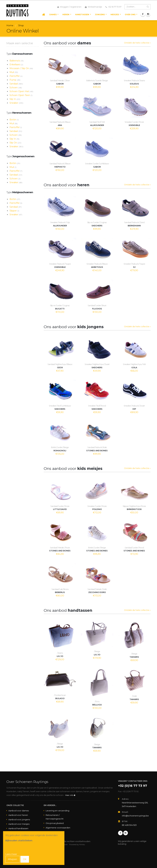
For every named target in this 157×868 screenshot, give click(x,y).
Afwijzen (12, 859)
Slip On (15, 143)
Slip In (15, 99)
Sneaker (16, 103)
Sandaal (16, 84)
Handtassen (82, 15)
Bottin (14, 120)
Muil (14, 72)
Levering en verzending (57, 811)
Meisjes (115, 15)
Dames (53, 15)
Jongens (100, 15)
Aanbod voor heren (18, 815)
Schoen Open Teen (21, 95)
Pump (15, 80)
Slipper (14, 211)
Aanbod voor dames (19, 811)
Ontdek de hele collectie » (137, 43)
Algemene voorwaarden (58, 828)
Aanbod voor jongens (19, 820)
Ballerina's (17, 61)
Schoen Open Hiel (21, 91)
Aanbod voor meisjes (19, 824)
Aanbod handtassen (18, 828)
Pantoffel (16, 76)
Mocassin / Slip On (21, 68)
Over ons (130, 15)
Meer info (70, 795)
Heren (66, 15)
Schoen (16, 88)
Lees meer (11, 854)
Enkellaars (16, 64)
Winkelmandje (93, 7)
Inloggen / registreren (69, 7)
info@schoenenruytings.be (135, 816)
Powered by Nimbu (77, 845)
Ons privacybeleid (55, 823)
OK (25, 859)
